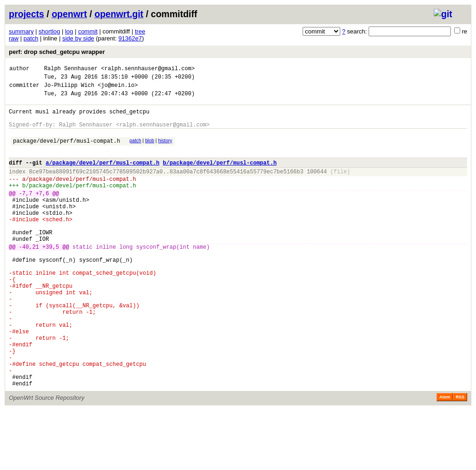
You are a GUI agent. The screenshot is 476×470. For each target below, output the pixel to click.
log (69, 31)
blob (150, 150)
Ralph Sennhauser (71, 70)
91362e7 (130, 38)
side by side (78, 38)
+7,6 (43, 213)
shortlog (49, 31)
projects (26, 14)
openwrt (69, 14)
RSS (460, 457)
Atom (445, 457)
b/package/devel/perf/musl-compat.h (220, 176)
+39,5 (51, 277)
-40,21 (29, 277)
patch (31, 38)
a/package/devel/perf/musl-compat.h (102, 176)
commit (88, 31)
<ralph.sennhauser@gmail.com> (148, 70)
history (165, 150)
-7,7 (26, 213)
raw (14, 38)
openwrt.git (119, 14)
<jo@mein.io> (118, 89)
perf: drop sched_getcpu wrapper (57, 52)
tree (140, 31)
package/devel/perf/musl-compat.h (66, 152)
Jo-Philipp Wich (69, 89)
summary (21, 31)
